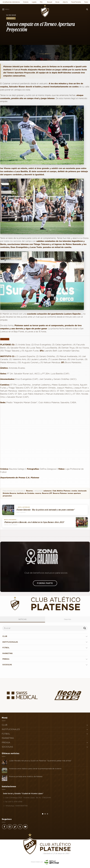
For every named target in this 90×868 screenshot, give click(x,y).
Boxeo (57, 2)
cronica (74, 491)
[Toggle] (87, 636)
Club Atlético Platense (62, 491)
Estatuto (26, 2)
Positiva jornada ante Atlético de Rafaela (26, 776)
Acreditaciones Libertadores (11, 2)
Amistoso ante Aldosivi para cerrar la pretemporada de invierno (35, 769)
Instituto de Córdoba (26, 493)
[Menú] (6, 9)
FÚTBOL (6, 648)
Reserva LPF (47, 493)
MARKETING (8, 653)
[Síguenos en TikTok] (15, 827)
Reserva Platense (60, 493)
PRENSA (6, 659)
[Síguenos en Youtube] (25, 827)
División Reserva (9, 493)
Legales (34, 2)
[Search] (87, 9)
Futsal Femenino (76, 2)
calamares (48, 491)
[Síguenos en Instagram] (10, 827)
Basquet (50, 2)
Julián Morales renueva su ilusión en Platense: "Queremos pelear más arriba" (40, 761)
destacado (82, 491)
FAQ (41, 2)
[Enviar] (85, 628)
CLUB (5, 636)
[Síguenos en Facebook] (4, 827)
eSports (65, 2)
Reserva (11, 18)
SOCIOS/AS (7, 665)
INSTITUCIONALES (10, 642)
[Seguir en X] (20, 827)
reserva (38, 493)
